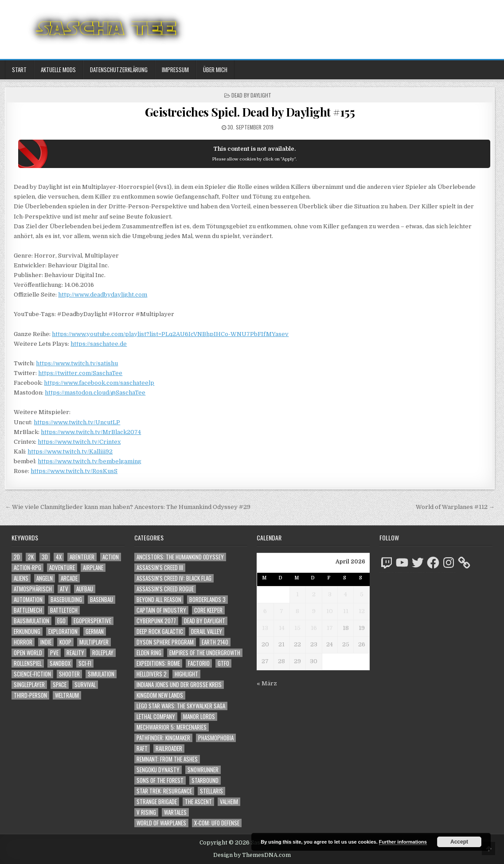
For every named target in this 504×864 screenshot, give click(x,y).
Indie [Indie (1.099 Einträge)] (46, 642)
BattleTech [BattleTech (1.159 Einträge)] (64, 610)
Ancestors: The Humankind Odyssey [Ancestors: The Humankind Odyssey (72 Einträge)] (180, 557)
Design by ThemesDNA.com (252, 855)
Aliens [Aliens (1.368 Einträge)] (21, 578)
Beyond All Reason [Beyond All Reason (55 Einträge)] (159, 600)
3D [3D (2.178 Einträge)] (45, 557)
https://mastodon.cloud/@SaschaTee (95, 393)
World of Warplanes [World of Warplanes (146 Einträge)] (161, 823)
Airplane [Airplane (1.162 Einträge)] (93, 568)
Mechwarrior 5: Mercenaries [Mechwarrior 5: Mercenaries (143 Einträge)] (172, 727)
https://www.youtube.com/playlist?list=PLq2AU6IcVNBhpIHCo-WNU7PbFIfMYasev (170, 334)
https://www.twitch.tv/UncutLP (77, 422)
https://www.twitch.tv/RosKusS (74, 471)
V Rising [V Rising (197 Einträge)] (146, 812)
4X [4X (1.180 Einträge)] (59, 557)
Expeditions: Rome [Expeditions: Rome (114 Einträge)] (158, 663)
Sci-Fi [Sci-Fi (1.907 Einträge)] (85, 663)
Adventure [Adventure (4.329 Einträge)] (62, 568)
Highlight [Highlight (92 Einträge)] (186, 674)
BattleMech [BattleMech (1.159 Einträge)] (28, 610)
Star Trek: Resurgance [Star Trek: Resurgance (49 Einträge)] (164, 791)
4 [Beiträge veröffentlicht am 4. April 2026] (346, 594)
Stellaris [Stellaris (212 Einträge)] (211, 791)
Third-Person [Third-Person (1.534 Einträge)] (30, 695)
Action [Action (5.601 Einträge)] (111, 557)
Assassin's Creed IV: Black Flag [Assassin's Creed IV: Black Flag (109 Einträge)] (174, 578)
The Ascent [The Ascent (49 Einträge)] (198, 802)
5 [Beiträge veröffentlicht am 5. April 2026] (362, 594)
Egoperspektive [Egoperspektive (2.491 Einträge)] (92, 621)
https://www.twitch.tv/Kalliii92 (70, 452)
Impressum (175, 70)
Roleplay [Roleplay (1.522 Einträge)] (103, 653)
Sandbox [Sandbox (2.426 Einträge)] (60, 663)
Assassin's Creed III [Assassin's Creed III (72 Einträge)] (160, 568)
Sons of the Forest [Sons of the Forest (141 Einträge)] (160, 780)
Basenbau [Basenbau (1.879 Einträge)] (102, 600)
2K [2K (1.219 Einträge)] (31, 557)
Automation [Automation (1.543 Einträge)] (28, 600)
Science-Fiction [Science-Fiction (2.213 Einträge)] (32, 674)
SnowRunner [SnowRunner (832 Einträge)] (203, 770)
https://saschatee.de (99, 344)
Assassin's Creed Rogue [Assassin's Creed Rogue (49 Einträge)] (165, 589)
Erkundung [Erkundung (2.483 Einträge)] (27, 631)
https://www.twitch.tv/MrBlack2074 (91, 432)
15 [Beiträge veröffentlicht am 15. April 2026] (297, 628)
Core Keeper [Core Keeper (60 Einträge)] (208, 610)
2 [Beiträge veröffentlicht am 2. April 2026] (314, 594)
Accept (459, 842)
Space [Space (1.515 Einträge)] (60, 685)
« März (267, 683)
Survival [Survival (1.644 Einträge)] (85, 685)
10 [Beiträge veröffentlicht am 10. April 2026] (330, 611)
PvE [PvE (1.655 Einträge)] (54, 653)
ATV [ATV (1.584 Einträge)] (64, 589)
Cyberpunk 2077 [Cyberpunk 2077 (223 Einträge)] (156, 621)
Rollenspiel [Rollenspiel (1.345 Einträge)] (28, 663)
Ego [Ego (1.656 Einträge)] (61, 621)
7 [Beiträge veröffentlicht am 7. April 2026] (281, 611)
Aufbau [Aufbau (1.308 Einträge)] (85, 589)
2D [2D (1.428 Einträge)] (17, 557)
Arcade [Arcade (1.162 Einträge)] (69, 578)
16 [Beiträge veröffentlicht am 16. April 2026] (314, 628)
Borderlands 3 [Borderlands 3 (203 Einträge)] (207, 600)
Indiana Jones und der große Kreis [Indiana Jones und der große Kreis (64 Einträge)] (179, 685)
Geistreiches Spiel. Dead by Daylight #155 (250, 112)
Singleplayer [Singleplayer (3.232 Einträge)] (29, 685)
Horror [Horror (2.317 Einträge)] (23, 642)
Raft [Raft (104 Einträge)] (142, 749)
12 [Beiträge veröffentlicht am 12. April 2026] (362, 611)
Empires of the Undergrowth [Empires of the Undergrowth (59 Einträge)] (205, 653)
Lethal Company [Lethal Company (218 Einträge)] (156, 717)
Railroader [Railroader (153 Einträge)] (169, 749)
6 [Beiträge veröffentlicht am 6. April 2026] (265, 611)
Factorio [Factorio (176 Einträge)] (199, 663)
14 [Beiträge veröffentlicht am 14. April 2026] (282, 628)
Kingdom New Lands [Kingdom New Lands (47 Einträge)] (160, 695)
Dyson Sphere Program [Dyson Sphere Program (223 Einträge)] (165, 642)
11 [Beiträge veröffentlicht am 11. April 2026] (346, 611)
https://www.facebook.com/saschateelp (99, 383)
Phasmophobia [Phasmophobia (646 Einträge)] (216, 738)
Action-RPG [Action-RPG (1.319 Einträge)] (27, 568)
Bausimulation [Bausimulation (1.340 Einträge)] (31, 621)
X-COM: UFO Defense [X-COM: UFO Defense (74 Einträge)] (217, 823)
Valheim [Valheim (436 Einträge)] (229, 802)
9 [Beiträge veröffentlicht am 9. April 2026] (314, 611)
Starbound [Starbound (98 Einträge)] (205, 780)
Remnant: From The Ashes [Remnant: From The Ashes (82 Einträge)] (167, 759)
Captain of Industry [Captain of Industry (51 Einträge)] (161, 610)
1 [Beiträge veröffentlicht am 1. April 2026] (297, 594)
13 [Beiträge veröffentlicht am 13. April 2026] (265, 628)
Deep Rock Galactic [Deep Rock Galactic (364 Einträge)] (160, 631)
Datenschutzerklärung (119, 70)
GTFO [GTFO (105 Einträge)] (223, 663)
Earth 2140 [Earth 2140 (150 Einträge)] (215, 642)
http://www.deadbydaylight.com (103, 295)
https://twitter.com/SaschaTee (80, 373)
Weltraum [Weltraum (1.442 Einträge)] (67, 695)
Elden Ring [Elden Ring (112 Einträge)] (149, 653)
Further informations (403, 842)
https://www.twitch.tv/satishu (77, 363)
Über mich (215, 70)
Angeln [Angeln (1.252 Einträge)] (45, 578)
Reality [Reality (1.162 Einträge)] (75, 653)
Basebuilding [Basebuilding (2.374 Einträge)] (66, 600)
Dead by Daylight (251, 95)
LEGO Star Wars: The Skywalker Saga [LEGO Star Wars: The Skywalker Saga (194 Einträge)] (181, 706)
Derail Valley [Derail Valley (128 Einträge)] (207, 631)
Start (19, 70)
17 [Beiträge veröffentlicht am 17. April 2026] (330, 628)
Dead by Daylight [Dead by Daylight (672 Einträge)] (205, 621)
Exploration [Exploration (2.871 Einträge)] (63, 631)
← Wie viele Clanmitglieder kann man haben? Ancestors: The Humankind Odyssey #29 (128, 507)
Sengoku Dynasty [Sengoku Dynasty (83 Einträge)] (158, 770)
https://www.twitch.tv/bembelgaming (90, 461)
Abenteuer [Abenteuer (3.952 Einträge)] (82, 557)
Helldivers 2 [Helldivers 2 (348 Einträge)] (152, 674)
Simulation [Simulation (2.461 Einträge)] (101, 674)
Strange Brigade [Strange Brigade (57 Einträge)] (157, 802)
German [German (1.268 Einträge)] (95, 631)
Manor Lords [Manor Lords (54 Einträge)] (199, 717)
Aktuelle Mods (58, 70)
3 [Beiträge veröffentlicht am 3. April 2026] (330, 594)
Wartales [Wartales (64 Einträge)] (175, 812)
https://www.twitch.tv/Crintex (79, 442)
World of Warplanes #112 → (455, 507)
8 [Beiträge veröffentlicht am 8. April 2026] (297, 611)
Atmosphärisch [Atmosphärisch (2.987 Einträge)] (33, 589)
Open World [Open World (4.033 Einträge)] (28, 653)
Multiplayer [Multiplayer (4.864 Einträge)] (94, 642)
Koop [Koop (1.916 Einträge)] (65, 642)
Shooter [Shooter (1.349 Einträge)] (69, 674)
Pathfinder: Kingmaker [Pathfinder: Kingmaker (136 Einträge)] (163, 738)
